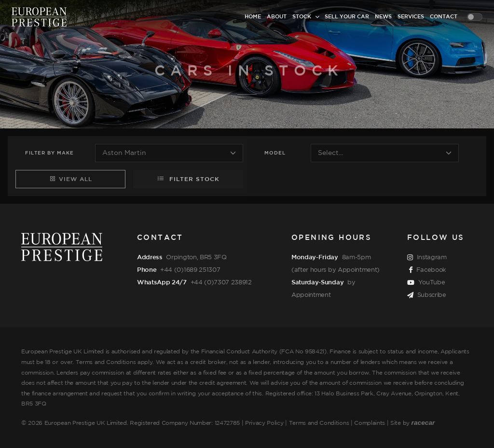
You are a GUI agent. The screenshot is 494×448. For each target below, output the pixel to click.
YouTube (426, 283)
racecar (423, 423)
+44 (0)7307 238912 (221, 282)
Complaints (370, 423)
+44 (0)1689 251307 (190, 270)
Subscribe (427, 295)
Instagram (427, 258)
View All (71, 179)
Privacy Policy (264, 423)
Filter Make (49, 153)
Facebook (427, 270)
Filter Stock (188, 179)
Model (275, 153)
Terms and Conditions (319, 423)
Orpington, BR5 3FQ (196, 257)
